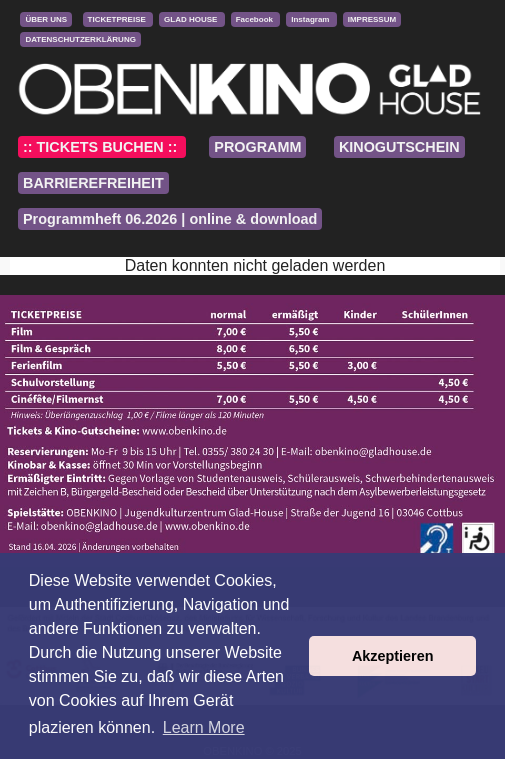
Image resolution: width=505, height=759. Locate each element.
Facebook (256, 19)
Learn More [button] (204, 727)
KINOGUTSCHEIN (399, 147)
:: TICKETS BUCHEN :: (102, 147)
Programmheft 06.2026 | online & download (170, 219)
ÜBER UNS (46, 19)
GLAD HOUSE (192, 19)
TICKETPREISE (118, 19)
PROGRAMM (257, 147)
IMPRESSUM (372, 19)
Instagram (311, 19)
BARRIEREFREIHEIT (93, 183)
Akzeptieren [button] (393, 656)
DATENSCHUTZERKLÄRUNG (80, 39)
